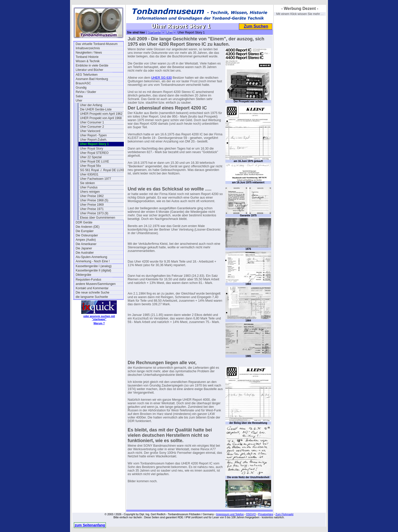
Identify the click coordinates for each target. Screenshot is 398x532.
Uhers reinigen (90, 192)
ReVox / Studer (86, 92)
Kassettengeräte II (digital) (93, 270)
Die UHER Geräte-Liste (96, 109)
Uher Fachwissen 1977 (96, 179)
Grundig (81, 88)
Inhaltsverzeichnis (88, 48)
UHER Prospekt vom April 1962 (101, 114)
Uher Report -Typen (93, 135)
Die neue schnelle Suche (93, 293)
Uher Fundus (89, 187)
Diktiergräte (83, 275)
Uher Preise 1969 (92, 205)
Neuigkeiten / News (89, 53)
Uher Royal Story (92, 149)
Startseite (154, 33)
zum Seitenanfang (90, 525)
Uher (79, 101)
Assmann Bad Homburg (92, 79)
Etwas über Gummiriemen (98, 218)
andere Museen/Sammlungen (96, 284)
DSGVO (251, 514)
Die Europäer (85, 231)
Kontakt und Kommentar (92, 288)
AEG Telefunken (87, 75)
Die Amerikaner (86, 244)
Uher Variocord (90, 131)
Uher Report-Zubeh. (94, 140)
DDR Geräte (84, 222)
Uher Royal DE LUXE (95, 162)
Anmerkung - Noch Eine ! (93, 261)
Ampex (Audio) (86, 240)
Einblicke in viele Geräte (92, 66)
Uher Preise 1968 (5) (94, 200)
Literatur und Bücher (89, 70)
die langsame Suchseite (92, 297)
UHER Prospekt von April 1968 (101, 118)
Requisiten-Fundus (88, 280)
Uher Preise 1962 (92, 196)
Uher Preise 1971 (92, 209)
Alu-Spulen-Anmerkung (91, 257)
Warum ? (99, 323)
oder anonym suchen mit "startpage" (99, 318)
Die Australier (85, 253)
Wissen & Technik (88, 61)
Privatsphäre (266, 514)
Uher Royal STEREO (94, 153)
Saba (79, 96)
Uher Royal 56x (90, 166)
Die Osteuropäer (87, 235)
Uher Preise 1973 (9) (94, 213)
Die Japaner (84, 248)
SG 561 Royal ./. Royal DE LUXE (102, 170)
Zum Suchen (256, 26)
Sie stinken (87, 183)
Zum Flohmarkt (284, 514)
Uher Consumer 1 (92, 122)
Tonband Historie (87, 57)
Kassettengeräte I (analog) (94, 266)
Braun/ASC (83, 83)
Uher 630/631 (89, 174)
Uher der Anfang (91, 105)
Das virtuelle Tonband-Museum (97, 44)
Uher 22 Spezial (91, 157)
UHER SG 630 (161, 78)
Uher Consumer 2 (92, 127)
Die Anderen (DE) (88, 227)
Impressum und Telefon (230, 514)
